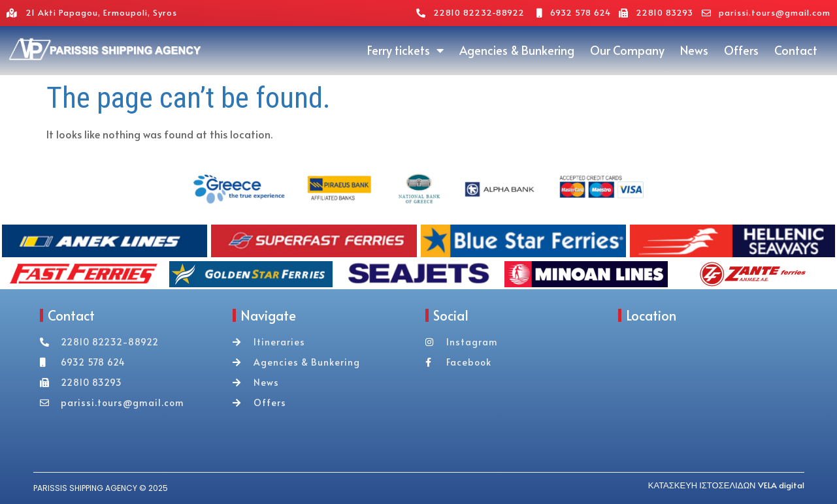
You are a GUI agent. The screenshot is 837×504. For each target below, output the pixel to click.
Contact (796, 50)
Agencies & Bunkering (517, 50)
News (694, 50)
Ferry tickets (405, 50)
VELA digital (781, 485)
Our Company (627, 50)
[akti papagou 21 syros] (708, 400)
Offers (741, 50)
